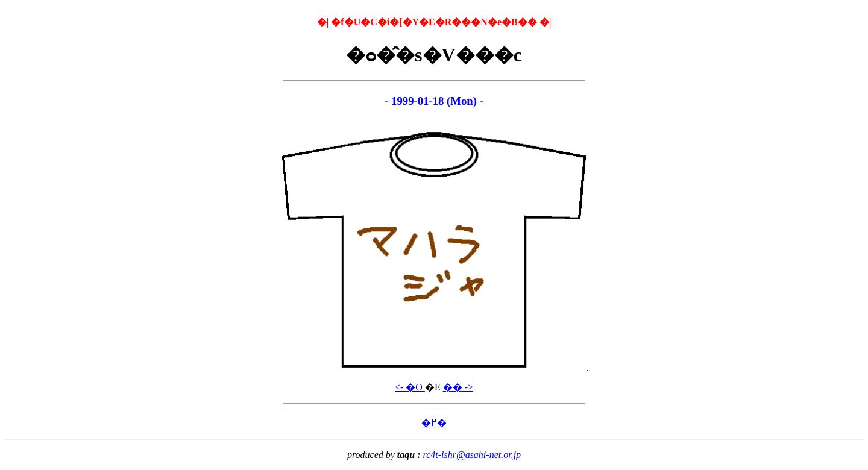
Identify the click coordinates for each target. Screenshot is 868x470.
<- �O (410, 387)
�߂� (434, 423)
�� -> (458, 387)
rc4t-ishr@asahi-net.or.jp (472, 455)
